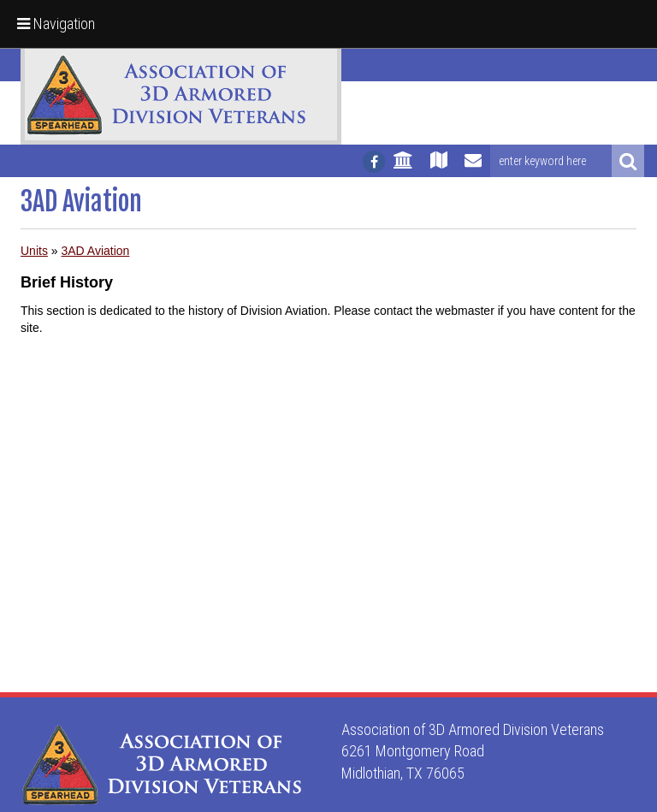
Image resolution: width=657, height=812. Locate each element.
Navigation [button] (56, 24)
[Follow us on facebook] (374, 162)
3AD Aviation (95, 251)
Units (34, 251)
